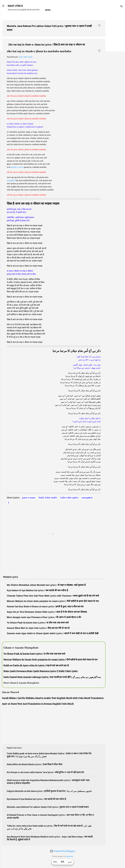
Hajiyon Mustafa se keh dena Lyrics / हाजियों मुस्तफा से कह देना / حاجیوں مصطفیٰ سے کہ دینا (49, 791)
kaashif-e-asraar (17, 167)
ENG (55, 862)
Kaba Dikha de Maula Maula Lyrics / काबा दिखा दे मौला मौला (35, 764)
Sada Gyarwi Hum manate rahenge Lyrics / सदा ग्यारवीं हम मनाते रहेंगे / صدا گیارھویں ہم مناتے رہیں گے (52, 677)
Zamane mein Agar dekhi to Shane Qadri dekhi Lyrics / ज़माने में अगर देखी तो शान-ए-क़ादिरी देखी (53, 633)
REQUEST (59, 10)
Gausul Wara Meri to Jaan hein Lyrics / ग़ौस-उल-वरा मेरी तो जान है (38, 628)
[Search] (122, 7)
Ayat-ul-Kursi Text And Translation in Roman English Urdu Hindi (38, 704)
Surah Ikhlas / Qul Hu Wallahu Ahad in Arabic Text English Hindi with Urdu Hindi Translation (53, 698)
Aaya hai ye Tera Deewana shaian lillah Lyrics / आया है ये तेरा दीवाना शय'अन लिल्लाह (47, 612)
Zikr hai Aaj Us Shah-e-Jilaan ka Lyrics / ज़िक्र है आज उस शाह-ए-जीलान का (47, 45)
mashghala (11, 180)
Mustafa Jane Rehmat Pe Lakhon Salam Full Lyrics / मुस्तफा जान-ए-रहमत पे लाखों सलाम (48, 807)
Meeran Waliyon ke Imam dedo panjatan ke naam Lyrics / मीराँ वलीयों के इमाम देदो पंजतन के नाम (53, 601)
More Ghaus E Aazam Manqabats (21, 683)
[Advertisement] (115, 55)
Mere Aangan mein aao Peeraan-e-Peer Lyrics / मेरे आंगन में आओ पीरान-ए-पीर (44, 617)
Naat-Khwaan (75, 10)
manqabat (87, 498)
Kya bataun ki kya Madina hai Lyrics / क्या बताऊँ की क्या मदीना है (36, 799)
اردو (70, 862)
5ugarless (70, 856)
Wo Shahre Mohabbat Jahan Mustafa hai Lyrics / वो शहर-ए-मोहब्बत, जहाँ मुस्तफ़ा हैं (46, 585)
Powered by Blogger (62, 851)
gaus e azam (29, 498)
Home (48, 10)
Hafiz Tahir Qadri (26, 57)
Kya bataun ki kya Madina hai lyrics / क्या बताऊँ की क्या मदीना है (37, 590)
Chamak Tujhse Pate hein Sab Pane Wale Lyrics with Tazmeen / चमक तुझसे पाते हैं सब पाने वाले (53, 596)
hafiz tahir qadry (69, 498)
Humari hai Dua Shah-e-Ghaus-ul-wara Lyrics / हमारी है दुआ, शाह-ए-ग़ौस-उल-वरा (45, 607)
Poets (101, 10)
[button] (99, 26)
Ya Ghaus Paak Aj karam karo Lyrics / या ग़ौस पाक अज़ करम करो (38, 623)
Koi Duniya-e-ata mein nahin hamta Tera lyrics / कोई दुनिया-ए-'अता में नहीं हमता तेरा (45, 772)
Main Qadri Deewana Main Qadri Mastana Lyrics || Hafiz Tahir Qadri (40, 671)
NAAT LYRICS (15, 6)
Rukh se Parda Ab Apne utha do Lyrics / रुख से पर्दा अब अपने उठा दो (36, 665)
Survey (90, 10)
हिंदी (62, 862)
